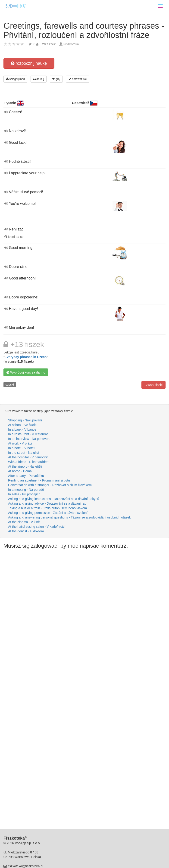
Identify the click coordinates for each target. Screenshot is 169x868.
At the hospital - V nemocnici (29, 457)
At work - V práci (20, 443)
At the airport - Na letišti (25, 466)
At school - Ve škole (22, 425)
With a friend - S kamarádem (29, 462)
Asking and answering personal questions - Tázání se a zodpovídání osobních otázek (69, 517)
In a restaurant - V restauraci (29, 434)
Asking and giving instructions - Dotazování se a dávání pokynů (54, 499)
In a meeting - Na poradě (26, 490)
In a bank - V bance (22, 429)
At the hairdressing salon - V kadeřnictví (37, 527)
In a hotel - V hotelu (22, 448)
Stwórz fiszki (153, 385)
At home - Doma (20, 471)
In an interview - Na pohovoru (29, 439)
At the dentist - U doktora (26, 531)
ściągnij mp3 (15, 79)
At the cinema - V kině (24, 522)
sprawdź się (78, 79)
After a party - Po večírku (26, 476)
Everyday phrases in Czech (26, 357)
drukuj (39, 79)
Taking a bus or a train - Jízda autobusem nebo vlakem (47, 508)
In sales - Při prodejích (24, 494)
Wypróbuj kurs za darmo (26, 372)
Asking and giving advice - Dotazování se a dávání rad (47, 503)
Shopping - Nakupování (25, 420)
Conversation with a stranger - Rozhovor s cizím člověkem (50, 485)
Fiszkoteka (71, 44)
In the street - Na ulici (23, 453)
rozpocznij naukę (29, 63)
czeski (10, 385)
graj (56, 79)
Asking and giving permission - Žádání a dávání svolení (48, 513)
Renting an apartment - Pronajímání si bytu (39, 480)
